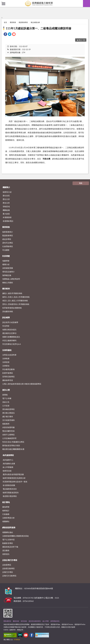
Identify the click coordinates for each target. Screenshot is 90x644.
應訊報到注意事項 (9, 333)
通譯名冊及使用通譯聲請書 (13, 474)
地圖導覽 (6, 261)
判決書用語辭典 (8, 369)
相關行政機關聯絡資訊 (11, 337)
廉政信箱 (16, 621)
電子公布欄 (7, 398)
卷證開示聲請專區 (10, 496)
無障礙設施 (7, 275)
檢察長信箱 (7, 471)
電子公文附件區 (8, 540)
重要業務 (13, 22)
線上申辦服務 (8, 467)
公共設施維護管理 (9, 438)
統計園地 (6, 502)
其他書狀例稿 (8, 311)
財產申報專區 (8, 373)
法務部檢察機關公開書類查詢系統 (16, 536)
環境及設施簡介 (8, 272)
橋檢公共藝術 (8, 283)
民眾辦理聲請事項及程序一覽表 (15, 482)
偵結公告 (6, 402)
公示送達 (6, 406)
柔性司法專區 (8, 243)
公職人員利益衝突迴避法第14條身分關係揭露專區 (22, 384)
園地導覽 (6, 507)
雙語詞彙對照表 (8, 431)
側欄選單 (4, 4)
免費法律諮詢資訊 (9, 330)
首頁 (5, 22)
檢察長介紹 (7, 192)
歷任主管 (6, 199)
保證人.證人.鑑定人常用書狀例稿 (15, 301)
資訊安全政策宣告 (35, 621)
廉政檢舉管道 (8, 380)
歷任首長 (6, 196)
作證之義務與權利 (9, 340)
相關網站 (6, 521)
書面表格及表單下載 (10, 547)
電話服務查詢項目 (10, 489)
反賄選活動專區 (8, 568)
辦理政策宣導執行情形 (11, 445)
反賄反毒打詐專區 (10, 560)
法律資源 (6, 362)
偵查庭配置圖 (8, 268)
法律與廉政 (7, 350)
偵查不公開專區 (8, 435)
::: (2, 2)
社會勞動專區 (8, 246)
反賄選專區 (7, 565)
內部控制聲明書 (8, 427)
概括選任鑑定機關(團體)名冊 (13, 449)
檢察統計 (6, 511)
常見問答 (6, 326)
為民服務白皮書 (9, 463)
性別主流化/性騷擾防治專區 (13, 442)
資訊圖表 (6, 550)
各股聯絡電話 (8, 221)
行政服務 (6, 514)
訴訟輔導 (6, 317)
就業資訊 (6, 554)
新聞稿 (5, 395)
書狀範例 (6, 289)
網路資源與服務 (9, 527)
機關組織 (6, 210)
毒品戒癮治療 (35, 22)
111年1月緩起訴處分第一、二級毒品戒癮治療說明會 (39, 28)
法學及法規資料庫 (9, 355)
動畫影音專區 (8, 543)
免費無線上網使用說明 (11, 279)
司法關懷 (6, 250)
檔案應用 (6, 424)
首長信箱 (24, 621)
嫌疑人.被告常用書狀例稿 (12, 293)
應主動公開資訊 (8, 413)
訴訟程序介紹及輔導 (10, 322)
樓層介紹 (6, 264)
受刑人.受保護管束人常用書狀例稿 (16, 304)
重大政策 (6, 214)
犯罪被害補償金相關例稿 (12, 308)
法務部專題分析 (8, 518)
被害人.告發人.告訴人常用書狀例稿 (16, 297)
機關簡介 (6, 187)
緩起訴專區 (7, 239)
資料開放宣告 (55, 621)
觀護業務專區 (23, 22)
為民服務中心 (8, 460)
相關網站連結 (8, 532)
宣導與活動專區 (8, 377)
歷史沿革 (6, 203)
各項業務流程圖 (9, 485)
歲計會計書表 (8, 416)
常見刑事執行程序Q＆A (12, 344)
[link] (5, 34)
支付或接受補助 (8, 420)
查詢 (86, 4)
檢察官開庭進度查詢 (11, 493)
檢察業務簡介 (8, 232)
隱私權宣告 (7, 621)
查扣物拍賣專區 (8, 409)
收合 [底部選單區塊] (81, 183)
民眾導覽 (6, 256)
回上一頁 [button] (82, 40)
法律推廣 (6, 358)
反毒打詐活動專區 (9, 576)
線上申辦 (46, 621)
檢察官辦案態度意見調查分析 (14, 478)
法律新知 (6, 366)
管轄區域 (6, 206)
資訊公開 (6, 390)
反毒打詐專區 (8, 572)
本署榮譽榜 (7, 217)
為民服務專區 (8, 455)
